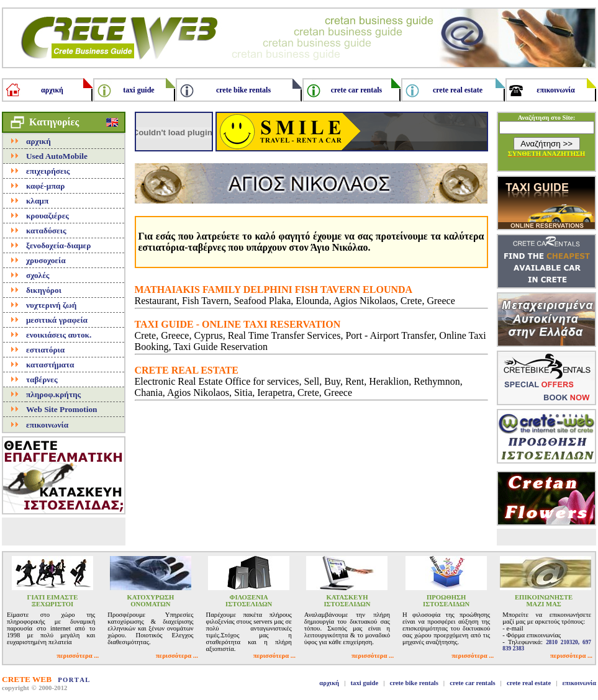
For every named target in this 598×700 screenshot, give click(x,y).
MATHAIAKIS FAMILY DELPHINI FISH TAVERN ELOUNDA (274, 289)
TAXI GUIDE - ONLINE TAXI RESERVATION (238, 324)
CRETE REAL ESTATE (187, 370)
